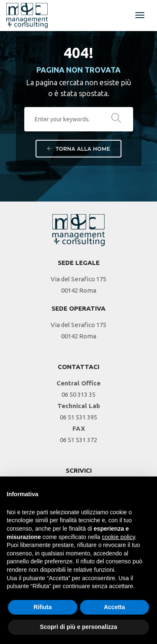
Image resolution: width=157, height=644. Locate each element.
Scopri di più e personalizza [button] (78, 627)
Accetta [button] (115, 607)
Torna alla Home (79, 149)
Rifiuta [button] (43, 607)
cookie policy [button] (118, 537)
